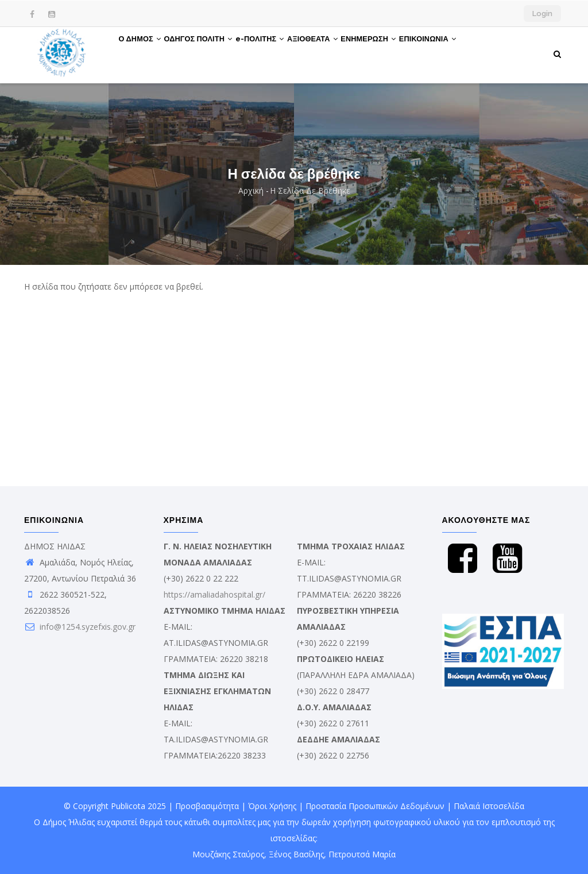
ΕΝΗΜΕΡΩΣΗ (406, 53)
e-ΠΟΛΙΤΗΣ (281, 53)
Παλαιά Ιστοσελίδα (489, 806)
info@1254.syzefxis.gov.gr (80, 627)
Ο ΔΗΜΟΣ (144, 53)
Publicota (128, 806)
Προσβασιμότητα (207, 806)
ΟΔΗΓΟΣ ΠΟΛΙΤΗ (210, 53)
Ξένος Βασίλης (296, 854)
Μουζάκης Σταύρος (228, 854)
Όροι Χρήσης (272, 806)
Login (542, 14)
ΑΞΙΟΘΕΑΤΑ (342, 53)
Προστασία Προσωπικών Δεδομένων (375, 806)
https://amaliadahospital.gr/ (214, 594)
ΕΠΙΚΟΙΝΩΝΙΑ (473, 53)
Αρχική (251, 190)
